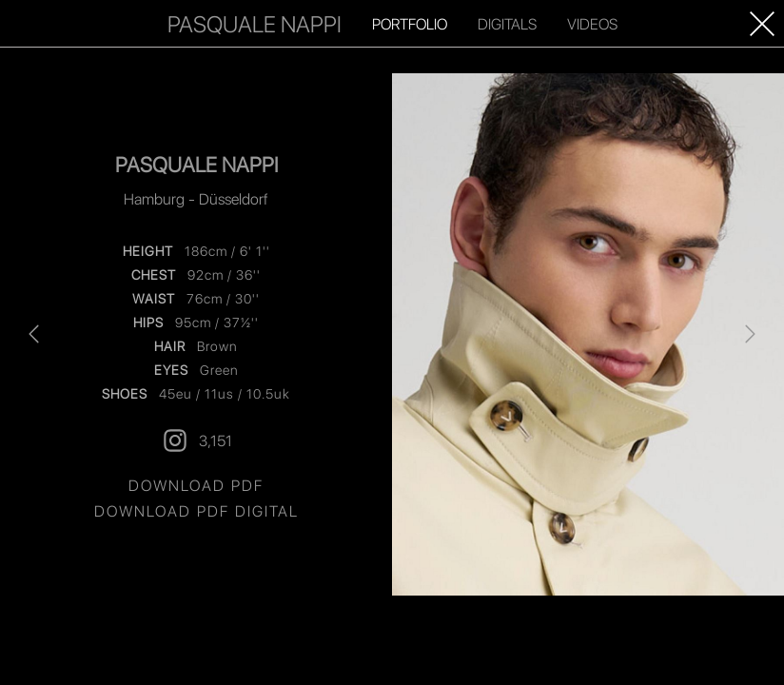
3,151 (196, 440)
